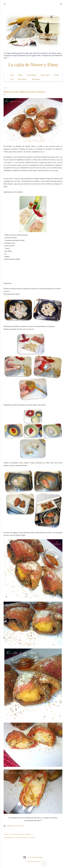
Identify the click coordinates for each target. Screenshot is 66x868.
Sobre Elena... (36, 79)
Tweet (22, 826)
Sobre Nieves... (23, 79)
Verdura (33, 837)
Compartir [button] (6, 834)
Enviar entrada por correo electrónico (21, 834)
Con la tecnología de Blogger (33, 857)
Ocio (12, 79)
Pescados (17, 837)
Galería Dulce (45, 75)
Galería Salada (32, 75)
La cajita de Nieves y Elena (33, 65)
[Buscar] (61, 4)
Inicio (12, 75)
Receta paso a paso (25, 837)
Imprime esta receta (13, 826)
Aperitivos (11, 837)
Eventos (56, 75)
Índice (21, 75)
